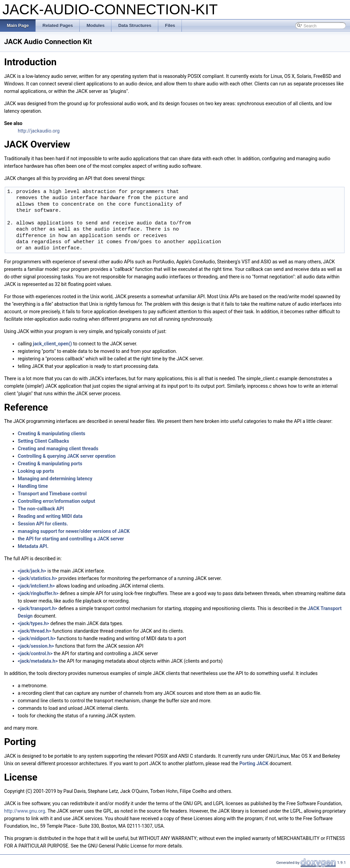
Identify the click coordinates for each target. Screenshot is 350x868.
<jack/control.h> (35, 653)
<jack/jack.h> (32, 571)
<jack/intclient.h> (36, 586)
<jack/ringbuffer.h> (38, 593)
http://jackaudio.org (39, 131)
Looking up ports (36, 471)
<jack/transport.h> (38, 608)
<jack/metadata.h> (38, 661)
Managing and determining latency (55, 479)
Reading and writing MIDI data (50, 516)
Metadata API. (33, 546)
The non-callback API (41, 509)
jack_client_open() (52, 344)
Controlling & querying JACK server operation (67, 456)
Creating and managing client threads (58, 449)
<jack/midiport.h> (37, 638)
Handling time (33, 486)
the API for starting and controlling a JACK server (71, 539)
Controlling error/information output (57, 501)
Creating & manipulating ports (50, 464)
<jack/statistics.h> (37, 578)
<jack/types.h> (33, 623)
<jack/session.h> (36, 646)
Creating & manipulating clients (52, 433)
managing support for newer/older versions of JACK (74, 531)
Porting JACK (254, 763)
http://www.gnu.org (25, 811)
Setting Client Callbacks (43, 441)
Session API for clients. (43, 524)
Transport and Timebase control (52, 494)
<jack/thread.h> (35, 631)
